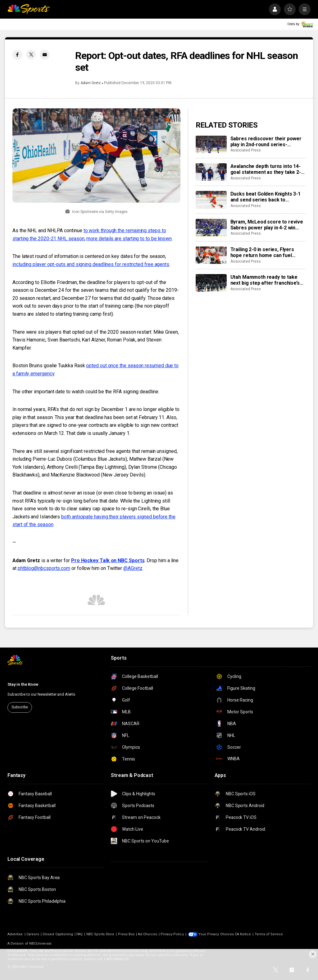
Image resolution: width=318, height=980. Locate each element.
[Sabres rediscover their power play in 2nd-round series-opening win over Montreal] (211, 144)
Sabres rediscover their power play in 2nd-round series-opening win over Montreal (266, 142)
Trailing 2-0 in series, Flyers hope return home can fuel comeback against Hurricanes (265, 252)
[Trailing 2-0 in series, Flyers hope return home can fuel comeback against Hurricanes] (211, 255)
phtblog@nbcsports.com (44, 568)
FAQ (79, 934)
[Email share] (45, 55)
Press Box (126, 934)
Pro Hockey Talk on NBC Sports (108, 560)
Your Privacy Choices (216, 934)
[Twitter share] (31, 55)
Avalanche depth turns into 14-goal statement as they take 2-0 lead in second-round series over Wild (267, 169)
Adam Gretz (91, 83)
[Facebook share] (17, 55)
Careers (33, 934)
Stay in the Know (23, 684)
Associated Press (246, 150)
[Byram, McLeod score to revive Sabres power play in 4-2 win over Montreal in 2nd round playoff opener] (211, 228)
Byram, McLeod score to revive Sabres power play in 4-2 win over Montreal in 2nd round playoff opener (267, 225)
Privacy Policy (172, 934)
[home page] (29, 9)
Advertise (15, 934)
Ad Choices (148, 934)
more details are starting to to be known (129, 239)
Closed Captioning (58, 934)
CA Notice (243, 934)
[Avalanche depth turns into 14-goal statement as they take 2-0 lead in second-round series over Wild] (211, 172)
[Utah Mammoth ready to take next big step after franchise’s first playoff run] (211, 283)
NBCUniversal (40, 944)
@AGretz (133, 568)
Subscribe (20, 707)
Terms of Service (269, 934)
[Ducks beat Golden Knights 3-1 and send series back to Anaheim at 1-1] (211, 200)
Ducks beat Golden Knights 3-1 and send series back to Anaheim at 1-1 (266, 197)
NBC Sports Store (100, 934)
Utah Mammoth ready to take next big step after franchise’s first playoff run (265, 280)
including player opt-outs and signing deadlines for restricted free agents (91, 264)
